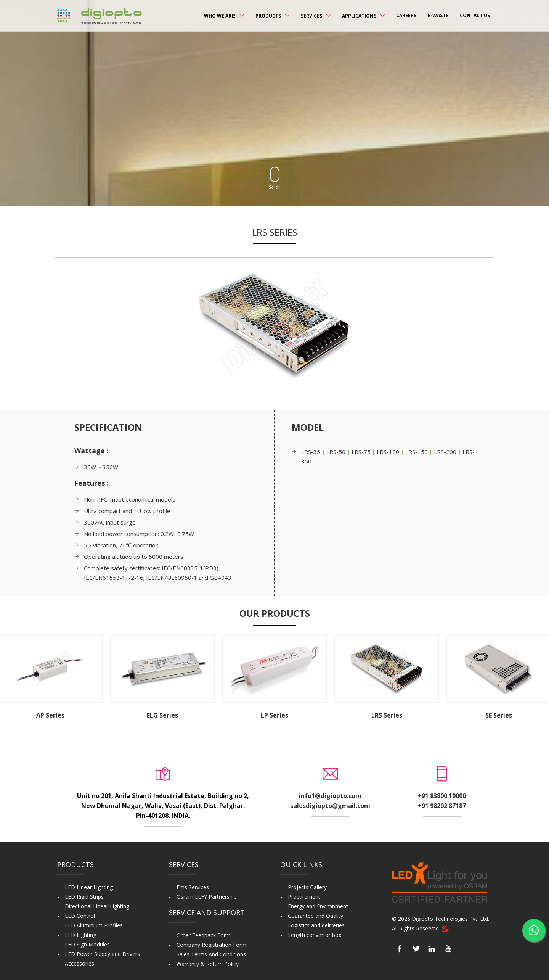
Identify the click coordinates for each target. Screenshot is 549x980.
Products (268, 16)
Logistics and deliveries (316, 925)
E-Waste (438, 15)
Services (311, 16)
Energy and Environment (318, 906)
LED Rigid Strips (84, 897)
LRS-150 (417, 452)
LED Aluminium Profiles (94, 925)
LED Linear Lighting (89, 887)
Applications (359, 16)
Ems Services (193, 887)
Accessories (79, 963)
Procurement (304, 897)
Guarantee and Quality (315, 916)
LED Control (80, 916)
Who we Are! (220, 16)
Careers (406, 15)
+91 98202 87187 (442, 806)
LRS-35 (311, 452)
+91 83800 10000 (442, 796)
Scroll (275, 179)
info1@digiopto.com (330, 796)
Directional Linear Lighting (97, 906)
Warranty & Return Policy (208, 964)
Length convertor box (315, 935)
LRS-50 (337, 452)
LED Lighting (80, 935)
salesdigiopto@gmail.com (330, 806)
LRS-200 (446, 452)
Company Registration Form (211, 945)
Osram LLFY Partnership (207, 897)
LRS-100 (389, 452)
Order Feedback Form (204, 935)
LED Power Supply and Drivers (102, 954)
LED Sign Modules (87, 944)
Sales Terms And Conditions (211, 954)
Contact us (475, 15)
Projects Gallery (307, 887)
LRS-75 (362, 452)
